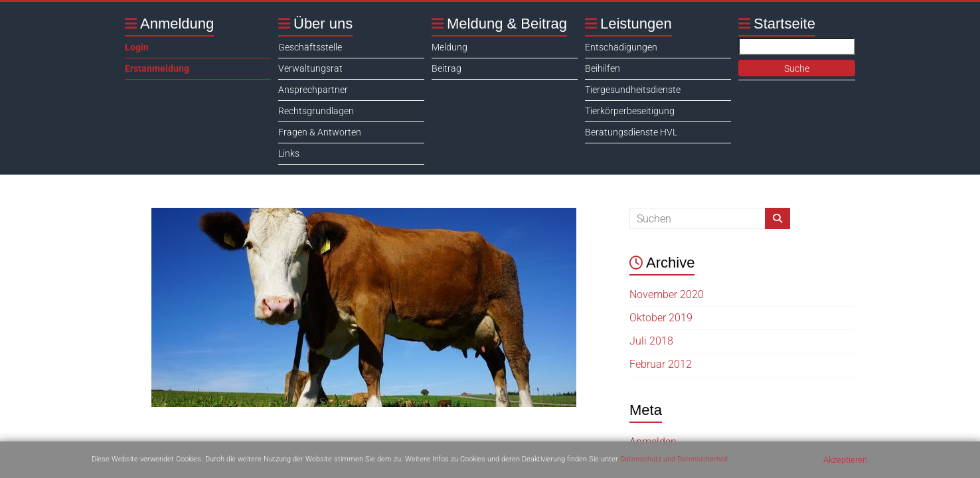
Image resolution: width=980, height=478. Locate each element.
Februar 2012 (661, 364)
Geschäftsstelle (310, 47)
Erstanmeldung (157, 68)
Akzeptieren (845, 460)
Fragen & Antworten (320, 132)
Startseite (784, 24)
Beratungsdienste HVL (631, 132)
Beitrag (447, 68)
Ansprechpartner (313, 90)
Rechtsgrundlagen (316, 111)
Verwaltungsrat (310, 68)
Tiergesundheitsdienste (633, 90)
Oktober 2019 (661, 318)
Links (289, 153)
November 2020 (667, 294)
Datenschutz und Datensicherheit (674, 459)
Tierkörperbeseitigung (630, 111)
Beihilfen (603, 68)
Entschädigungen (621, 47)
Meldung (449, 47)
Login (137, 47)
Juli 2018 (651, 341)
